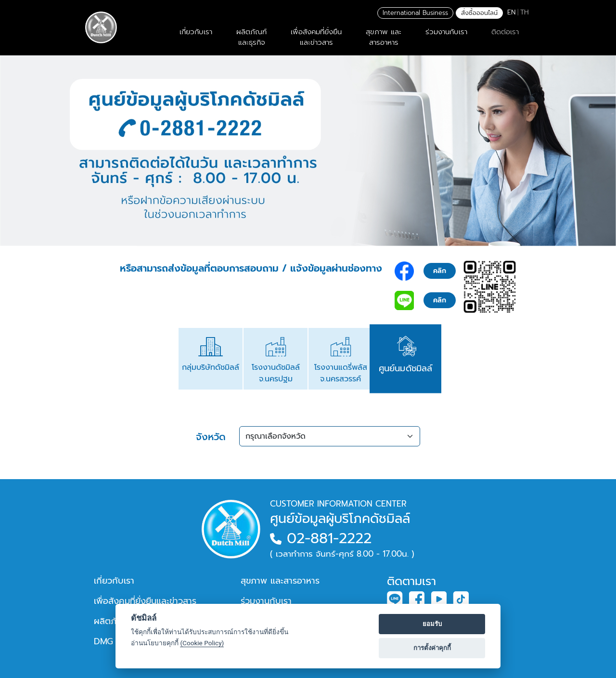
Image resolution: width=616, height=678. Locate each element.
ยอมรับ (432, 624)
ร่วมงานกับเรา (446, 32)
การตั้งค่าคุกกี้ (432, 648)
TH (525, 12)
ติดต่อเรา (505, 32)
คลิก (440, 271)
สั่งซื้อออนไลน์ (479, 13)
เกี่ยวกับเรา (196, 32)
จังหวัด (211, 437)
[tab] (211, 359)
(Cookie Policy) (202, 643)
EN (511, 12)
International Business (415, 13)
